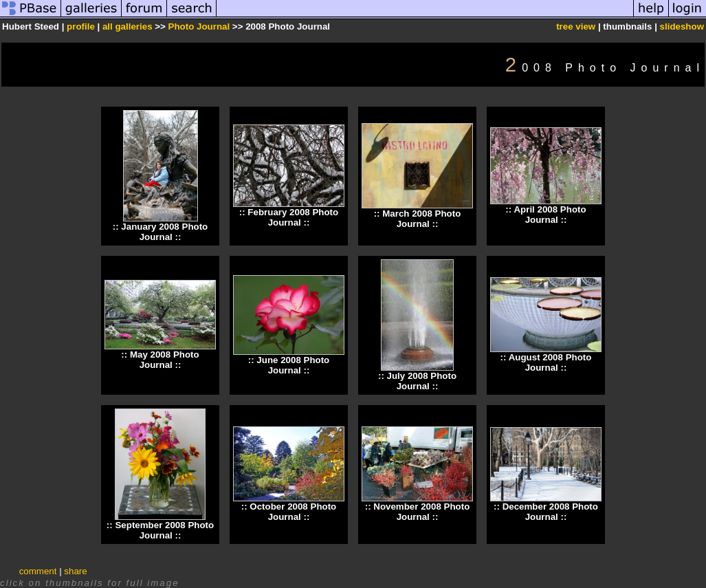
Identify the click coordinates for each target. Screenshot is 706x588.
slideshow (682, 26)
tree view (576, 26)
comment (38, 571)
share (75, 571)
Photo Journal (200, 26)
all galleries (128, 26)
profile (81, 26)
